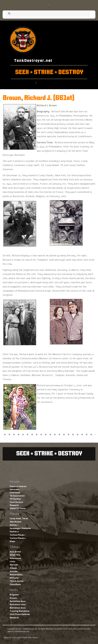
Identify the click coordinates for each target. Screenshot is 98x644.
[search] (45, 14)
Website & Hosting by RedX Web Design (21, 637)
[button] (49, 5)
